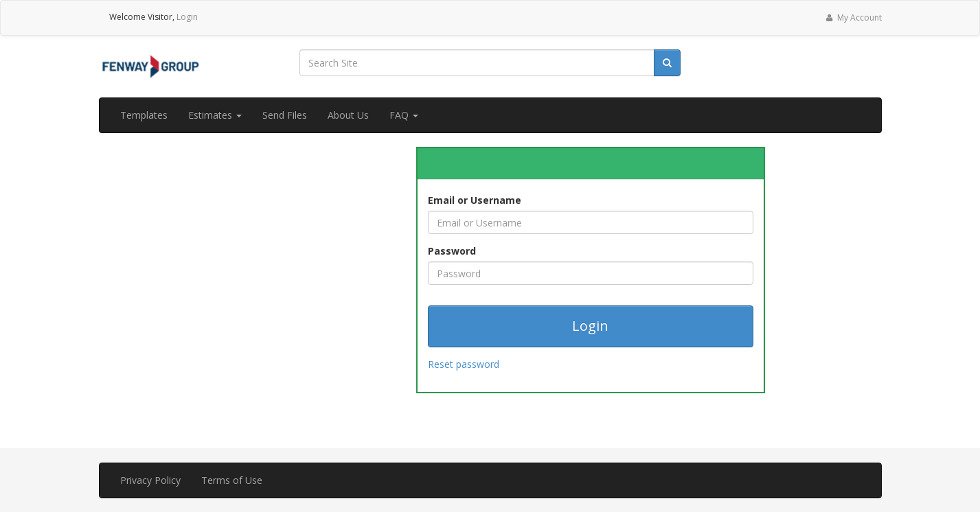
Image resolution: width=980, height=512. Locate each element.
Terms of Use (232, 480)
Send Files (285, 115)
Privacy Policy (150, 480)
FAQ (404, 115)
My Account (853, 18)
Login (187, 17)
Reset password (464, 364)
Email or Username (475, 200)
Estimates (215, 115)
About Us (348, 115)
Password (452, 251)
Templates (144, 115)
